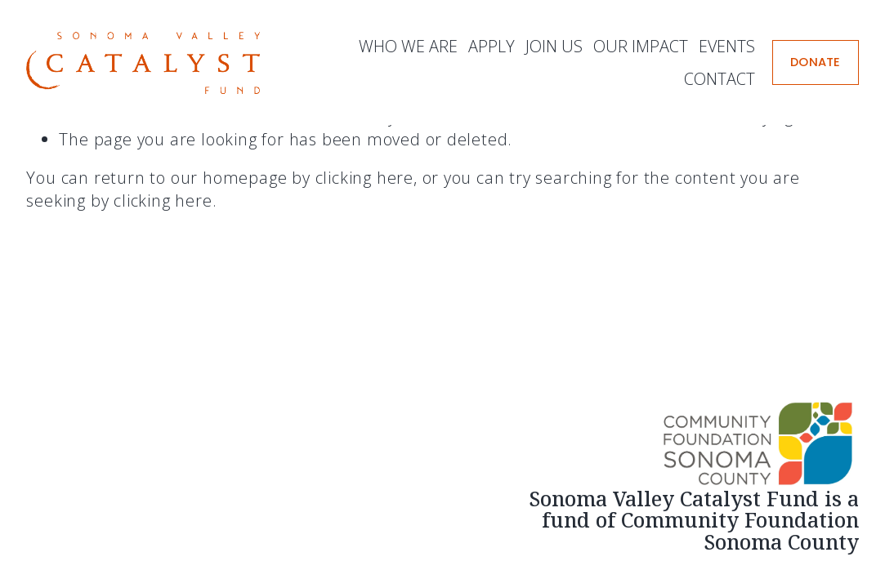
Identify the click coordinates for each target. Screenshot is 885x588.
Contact (720, 79)
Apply (492, 46)
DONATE (816, 62)
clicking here (364, 178)
